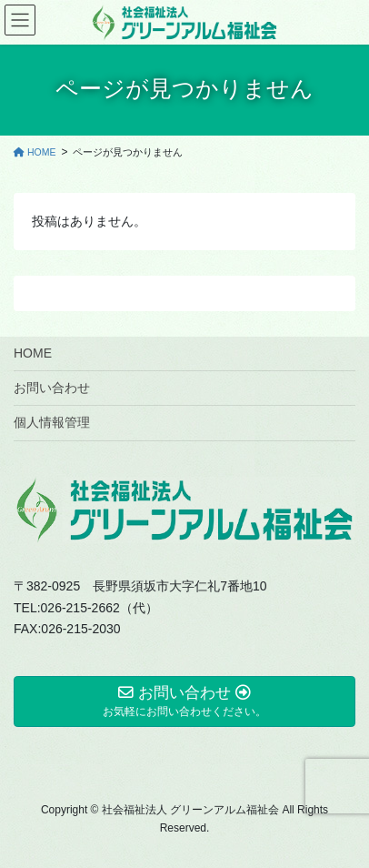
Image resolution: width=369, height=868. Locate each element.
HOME (33, 353)
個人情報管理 (52, 422)
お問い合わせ (52, 388)
